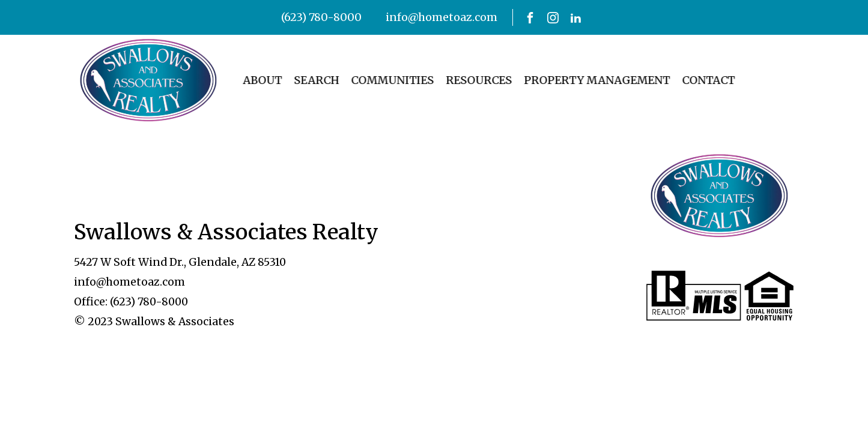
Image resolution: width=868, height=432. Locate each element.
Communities (380, 80)
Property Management (584, 80)
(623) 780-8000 (321, 17)
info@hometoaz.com (442, 17)
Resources (466, 80)
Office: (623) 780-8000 (131, 302)
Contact (696, 80)
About (250, 80)
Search (304, 80)
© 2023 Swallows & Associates (154, 322)
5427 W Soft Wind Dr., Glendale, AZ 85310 (180, 262)
